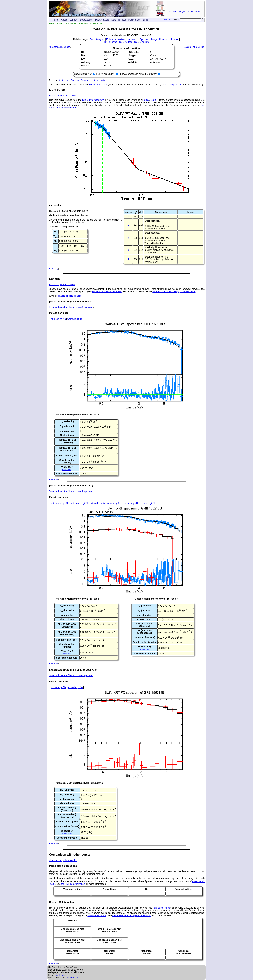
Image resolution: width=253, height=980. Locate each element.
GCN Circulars (141, 42)
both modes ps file (60, 503)
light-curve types (162, 908)
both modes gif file (80, 503)
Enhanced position (116, 39)
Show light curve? (83, 74)
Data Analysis (102, 20)
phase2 (70, 296)
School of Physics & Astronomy (185, 12)
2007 (147, 100)
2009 (153, 100)
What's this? (67, 470)
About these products (59, 47)
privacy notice (72, 978)
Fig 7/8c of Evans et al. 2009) (107, 291)
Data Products (119, 20)
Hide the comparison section (63, 860)
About (64, 20)
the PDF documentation (73, 884)
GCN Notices (126, 42)
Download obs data (169, 39)
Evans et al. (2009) (99, 85)
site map (168, 19)
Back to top (54, 269)
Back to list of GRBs (194, 47)
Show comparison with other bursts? (139, 74)
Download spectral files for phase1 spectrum (71, 307)
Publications (134, 20)
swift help (60, 975)
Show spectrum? (106, 74)
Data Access (86, 20)
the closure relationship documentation (132, 915)
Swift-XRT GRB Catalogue (80, 23)
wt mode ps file (58, 319)
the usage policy (173, 85)
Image (154, 39)
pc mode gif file (148, 503)
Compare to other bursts (93, 80)
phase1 (62, 296)
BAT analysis (111, 42)
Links (146, 20)
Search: (176, 20)
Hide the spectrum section (62, 285)
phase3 (78, 296)
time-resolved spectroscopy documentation (174, 291)
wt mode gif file (75, 319)
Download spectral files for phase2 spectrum (71, 491)
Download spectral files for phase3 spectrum (71, 675)
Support (73, 20)
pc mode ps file (132, 503)
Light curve (132, 39)
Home (55, 20)
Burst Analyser (97, 39)
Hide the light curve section (62, 96)
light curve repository (93, 100)
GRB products (62, 23)
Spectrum (144, 39)
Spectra (75, 80)
